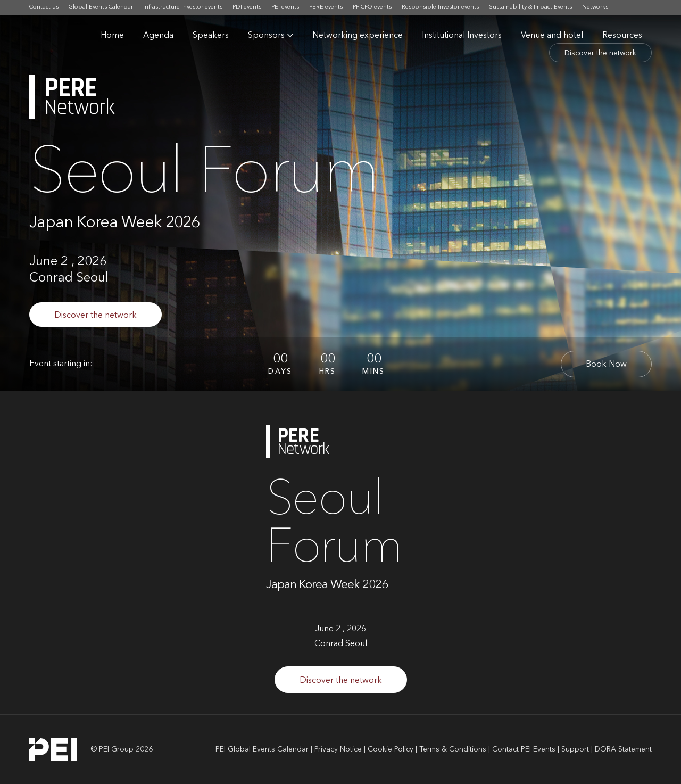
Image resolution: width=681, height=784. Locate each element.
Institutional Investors (462, 36)
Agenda (158, 36)
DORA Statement (623, 749)
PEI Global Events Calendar (262, 749)
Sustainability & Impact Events (530, 7)
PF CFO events (372, 7)
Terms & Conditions (453, 749)
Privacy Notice (338, 749)
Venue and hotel (552, 36)
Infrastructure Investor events (183, 7)
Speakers (211, 36)
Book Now (606, 365)
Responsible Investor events (440, 7)
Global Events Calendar (101, 7)
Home (112, 36)
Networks (595, 7)
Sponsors (266, 36)
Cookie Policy (391, 749)
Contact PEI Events (524, 749)
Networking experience (358, 36)
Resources (622, 36)
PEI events (285, 7)
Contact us (44, 7)
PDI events (247, 7)
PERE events (326, 7)
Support (575, 749)
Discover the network (600, 53)
